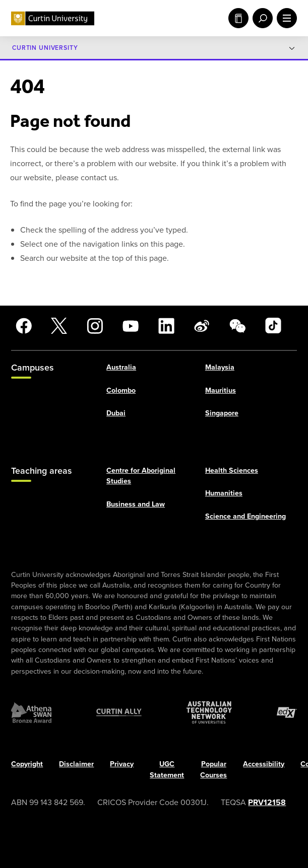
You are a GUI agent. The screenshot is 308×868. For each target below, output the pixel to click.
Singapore (222, 413)
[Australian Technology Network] (209, 712)
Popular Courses (213, 769)
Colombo (121, 390)
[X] (59, 326)
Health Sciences (232, 471)
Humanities (224, 493)
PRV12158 (267, 802)
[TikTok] (273, 326)
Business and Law (136, 504)
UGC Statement (167, 769)
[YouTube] (131, 326)
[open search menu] (261, 18)
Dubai (116, 413)
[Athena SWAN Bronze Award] (31, 712)
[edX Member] (287, 712)
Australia (121, 367)
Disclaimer (76, 764)
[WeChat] (237, 326)
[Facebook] (24, 326)
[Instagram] (95, 326)
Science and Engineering (245, 516)
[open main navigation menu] (285, 18)
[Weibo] (202, 326)
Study (238, 18)
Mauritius (221, 390)
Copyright (27, 764)
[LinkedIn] (166, 326)
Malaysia (220, 367)
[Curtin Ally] (119, 712)
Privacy (122, 764)
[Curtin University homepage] (53, 18)
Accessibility (264, 764)
